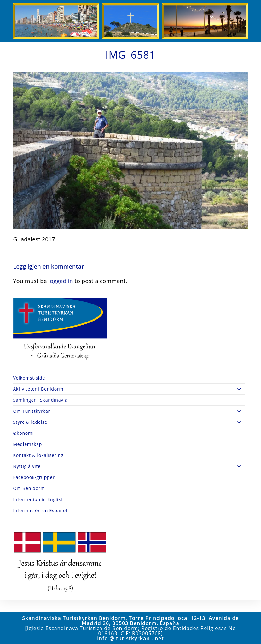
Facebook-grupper (34, 477)
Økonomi (23, 433)
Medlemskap (27, 444)
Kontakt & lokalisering (38, 455)
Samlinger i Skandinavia (40, 400)
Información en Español (40, 510)
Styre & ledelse (129, 422)
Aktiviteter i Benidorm (129, 389)
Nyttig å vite (129, 466)
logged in (61, 281)
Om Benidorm (29, 488)
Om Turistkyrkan (129, 411)
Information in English (38, 499)
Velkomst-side (29, 378)
